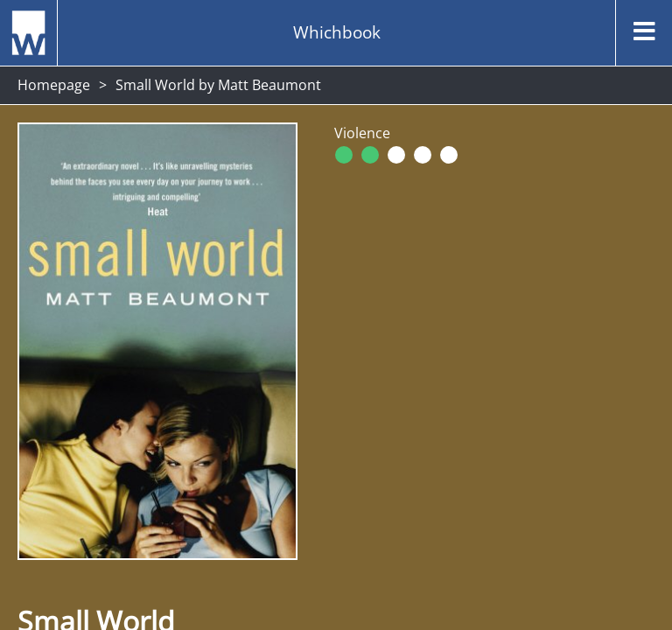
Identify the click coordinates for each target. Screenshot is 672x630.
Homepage (54, 85)
